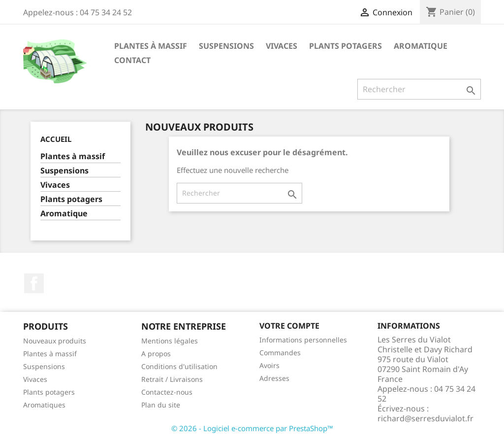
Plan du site (161, 405)
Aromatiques (44, 405)
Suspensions (226, 46)
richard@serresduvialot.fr (425, 418)
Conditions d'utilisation (179, 366)
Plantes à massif (151, 46)
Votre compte (289, 326)
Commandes (280, 353)
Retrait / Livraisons (172, 379)
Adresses (274, 378)
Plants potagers (346, 46)
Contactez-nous (167, 392)
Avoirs (269, 365)
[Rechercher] (419, 89)
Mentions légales (170, 341)
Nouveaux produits (55, 341)
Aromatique (421, 46)
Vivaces (282, 46)
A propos (156, 354)
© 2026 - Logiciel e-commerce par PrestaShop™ (252, 428)
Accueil (56, 139)
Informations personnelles (303, 340)
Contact (132, 60)
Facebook (34, 283)
